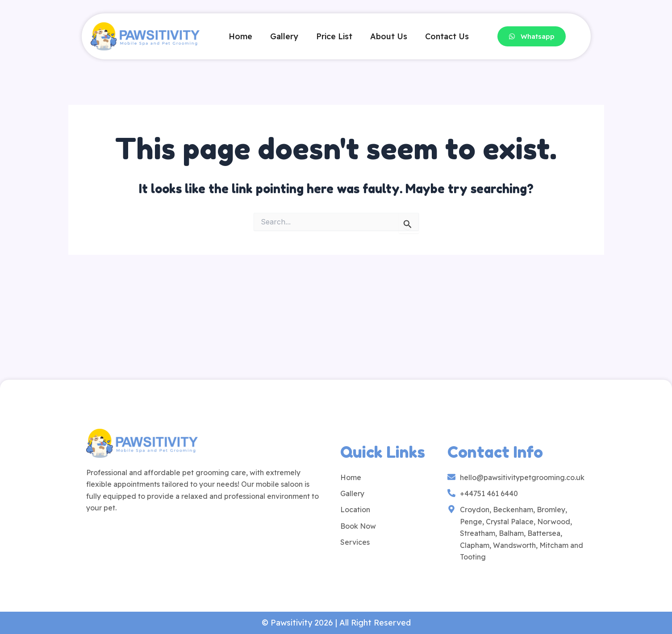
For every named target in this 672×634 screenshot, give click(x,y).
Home (240, 36)
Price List (334, 36)
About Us (389, 36)
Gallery (284, 36)
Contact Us (447, 36)
